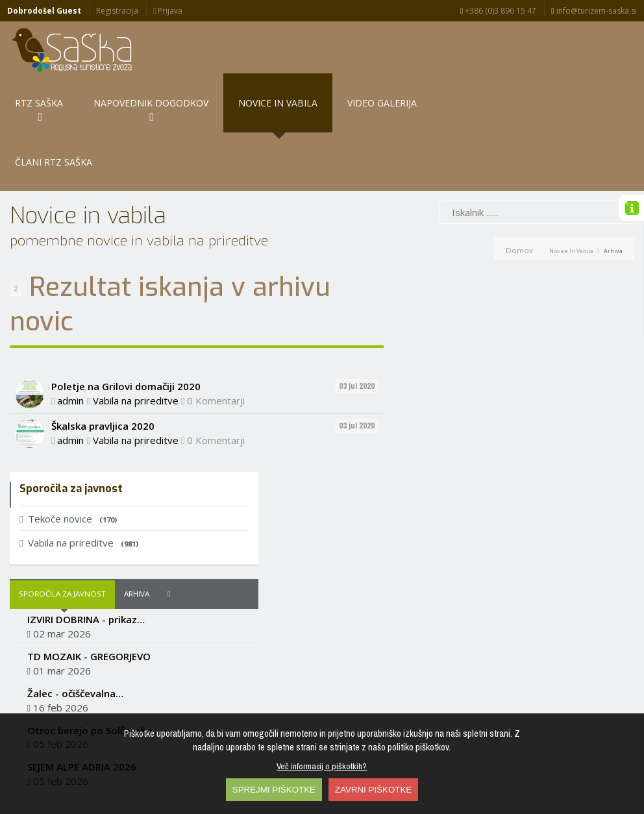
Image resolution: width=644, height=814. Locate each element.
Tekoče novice (454, 279)
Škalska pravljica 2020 (103, 389)
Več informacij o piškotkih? (322, 766)
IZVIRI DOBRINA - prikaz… (472, 380)
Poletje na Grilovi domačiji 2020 (126, 349)
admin (70, 363)
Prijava (168, 11)
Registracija (117, 11)
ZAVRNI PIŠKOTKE (373, 790)
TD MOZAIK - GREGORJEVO (475, 417)
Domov (519, 213)
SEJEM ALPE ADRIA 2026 (468, 528)
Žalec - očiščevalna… (462, 454)
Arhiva (523, 355)
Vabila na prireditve (136, 363)
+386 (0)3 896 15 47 (498, 11)
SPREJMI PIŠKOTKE (274, 790)
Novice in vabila (571, 213)
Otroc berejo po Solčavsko (476, 491)
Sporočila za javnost (449, 355)
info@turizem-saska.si (594, 11)
